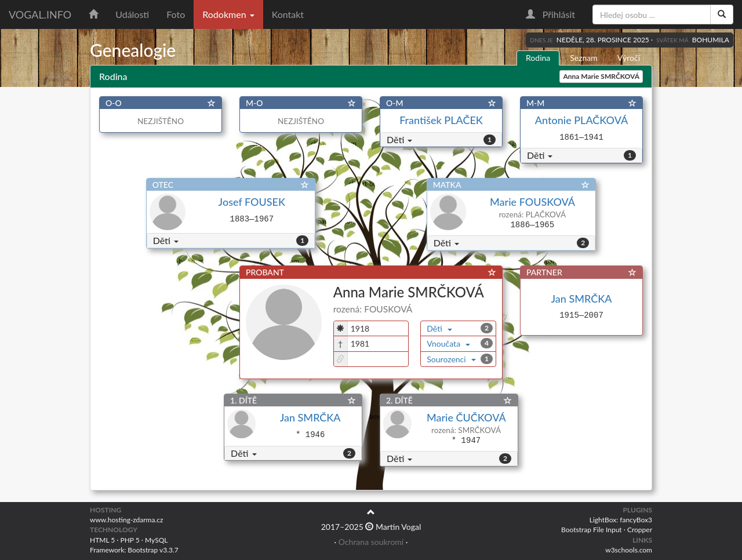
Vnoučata (448, 343)
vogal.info (40, 14)
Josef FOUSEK (252, 202)
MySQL (156, 540)
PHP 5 (130, 540)
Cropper (640, 530)
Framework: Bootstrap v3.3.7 (134, 550)
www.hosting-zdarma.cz (126, 520)
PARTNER (544, 272)
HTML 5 (102, 540)
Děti (399, 139)
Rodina (538, 58)
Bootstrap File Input (592, 530)
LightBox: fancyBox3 (621, 520)
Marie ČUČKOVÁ (466, 417)
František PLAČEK (441, 120)
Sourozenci (451, 359)
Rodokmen (228, 14)
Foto (176, 14)
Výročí (629, 58)
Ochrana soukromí (371, 542)
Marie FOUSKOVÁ (532, 202)
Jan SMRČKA (582, 299)
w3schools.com (629, 550)
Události (132, 14)
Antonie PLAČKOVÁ (581, 120)
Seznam (584, 58)
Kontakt (288, 14)
